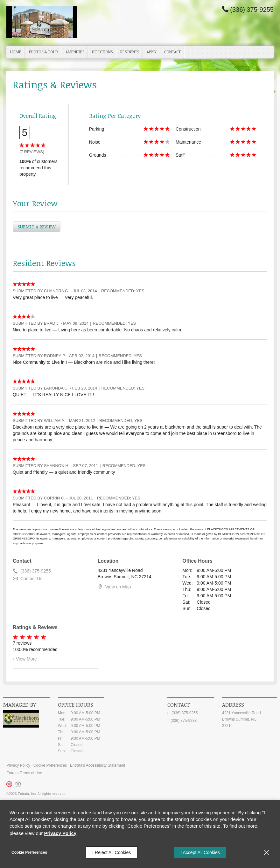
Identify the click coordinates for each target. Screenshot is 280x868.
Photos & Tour (43, 52)
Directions (102, 52)
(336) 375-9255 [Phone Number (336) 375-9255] (252, 10)
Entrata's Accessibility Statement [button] (98, 765)
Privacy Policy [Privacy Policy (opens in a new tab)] (60, 833)
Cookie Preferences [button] (50, 765)
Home (16, 52)
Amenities (75, 52)
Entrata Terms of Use (24, 773)
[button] (19, 784)
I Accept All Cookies (200, 852)
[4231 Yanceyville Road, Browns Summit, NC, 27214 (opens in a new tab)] (249, 719)
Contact (172, 52)
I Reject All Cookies (112, 852)
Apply (152, 52)
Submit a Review (37, 227)
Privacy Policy (18, 765)
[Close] (267, 852)
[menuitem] (16, 52)
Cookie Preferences (29, 852)
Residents (130, 52)
